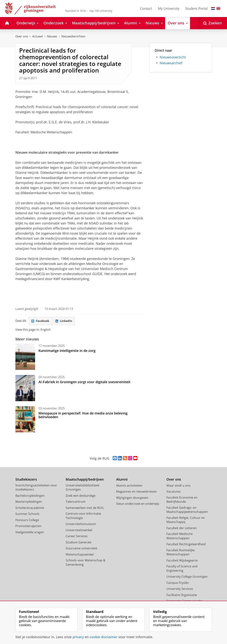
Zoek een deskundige (81, 496)
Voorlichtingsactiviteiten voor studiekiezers (36, 488)
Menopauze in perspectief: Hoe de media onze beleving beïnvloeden (83, 415)
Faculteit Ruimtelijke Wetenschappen (181, 552)
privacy (78, 637)
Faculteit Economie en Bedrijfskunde (182, 500)
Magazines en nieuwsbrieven (136, 492)
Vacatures (174, 492)
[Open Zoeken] (213, 23)
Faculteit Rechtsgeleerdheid (186, 544)
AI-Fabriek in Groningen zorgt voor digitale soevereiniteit (84, 382)
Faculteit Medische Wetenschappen (180, 536)
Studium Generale (79, 542)
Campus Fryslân (178, 583)
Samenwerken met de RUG (85, 508)
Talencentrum (76, 502)
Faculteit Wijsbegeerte (182, 561)
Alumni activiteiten (129, 486)
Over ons (22, 36)
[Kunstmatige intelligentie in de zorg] (25, 357)
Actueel (38, 36)
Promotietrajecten (28, 526)
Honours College (27, 520)
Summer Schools (27, 514)
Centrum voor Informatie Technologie (83, 516)
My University (169, 8)
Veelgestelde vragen (30, 532)
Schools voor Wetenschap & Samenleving (86, 563)
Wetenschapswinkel (80, 555)
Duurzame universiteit (82, 548)
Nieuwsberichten (73, 36)
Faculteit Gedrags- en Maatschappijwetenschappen (187, 510)
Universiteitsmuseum (81, 524)
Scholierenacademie (30, 508)
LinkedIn (65, 321)
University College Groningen (187, 577)
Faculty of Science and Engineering (182, 569)
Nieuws (52, 36)
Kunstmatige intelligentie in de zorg (67, 351)
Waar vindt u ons (178, 486)
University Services (180, 589)
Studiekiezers (26, 480)
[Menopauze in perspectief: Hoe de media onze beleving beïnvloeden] (25, 420)
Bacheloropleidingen (30, 496)
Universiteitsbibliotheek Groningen (82, 488)
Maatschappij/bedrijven (85, 480)
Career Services (77, 536)
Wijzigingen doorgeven (132, 498)
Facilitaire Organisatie (182, 595)
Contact (146, 8)
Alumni (122, 480)
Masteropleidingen (29, 502)
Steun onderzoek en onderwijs (138, 504)
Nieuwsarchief (171, 63)
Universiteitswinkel (79, 530)
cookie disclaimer (104, 637)
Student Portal (196, 8)
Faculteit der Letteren (182, 528)
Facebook (41, 321)
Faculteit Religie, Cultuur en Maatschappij (186, 520)
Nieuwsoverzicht (173, 57)
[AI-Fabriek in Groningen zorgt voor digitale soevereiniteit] (25, 388)
